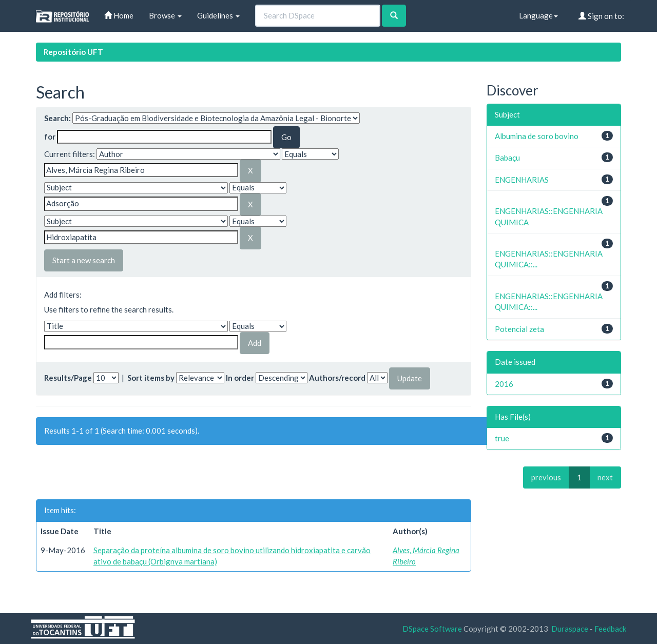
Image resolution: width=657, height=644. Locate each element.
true (502, 438)
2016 (504, 384)
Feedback (610, 629)
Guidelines (218, 15)
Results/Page (68, 378)
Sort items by (151, 378)
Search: (57, 118)
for (50, 136)
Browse (165, 15)
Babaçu (507, 158)
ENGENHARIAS (522, 180)
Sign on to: (601, 16)
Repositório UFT (73, 52)
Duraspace (570, 629)
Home (119, 15)
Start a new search (84, 260)
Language (538, 15)
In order (240, 378)
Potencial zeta (519, 329)
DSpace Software (432, 629)
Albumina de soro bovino (537, 136)
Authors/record (337, 378)
